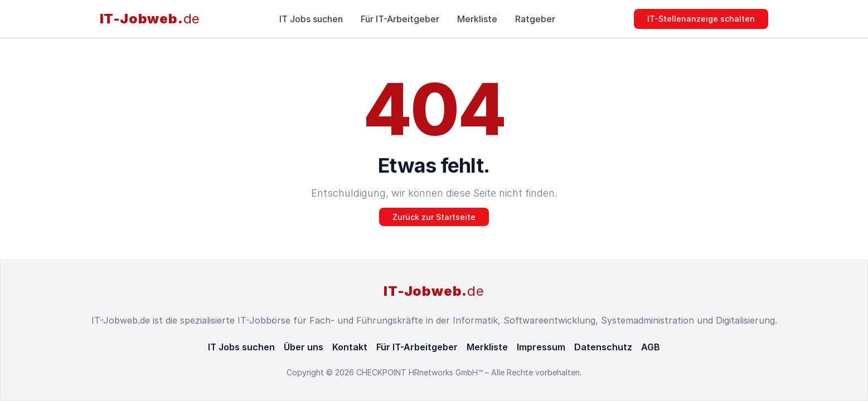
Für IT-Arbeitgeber (400, 19)
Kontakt (350, 347)
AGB (651, 347)
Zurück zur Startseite (434, 217)
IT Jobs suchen (311, 19)
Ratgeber (535, 19)
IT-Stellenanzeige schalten (701, 19)
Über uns (304, 347)
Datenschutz (603, 347)
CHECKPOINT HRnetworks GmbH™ (421, 372)
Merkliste (477, 19)
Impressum (541, 347)
